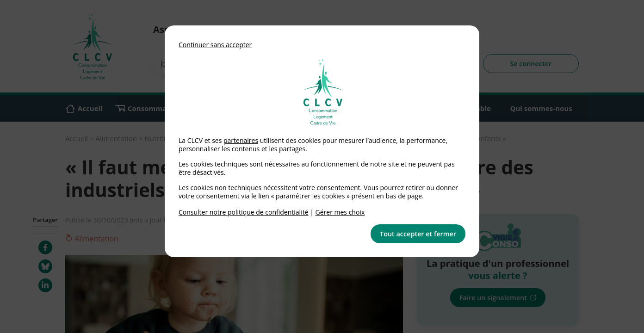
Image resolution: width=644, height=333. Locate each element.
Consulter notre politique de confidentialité (244, 212)
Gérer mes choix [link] (340, 212)
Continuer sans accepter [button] (215, 45)
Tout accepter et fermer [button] (418, 234)
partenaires (241, 140)
